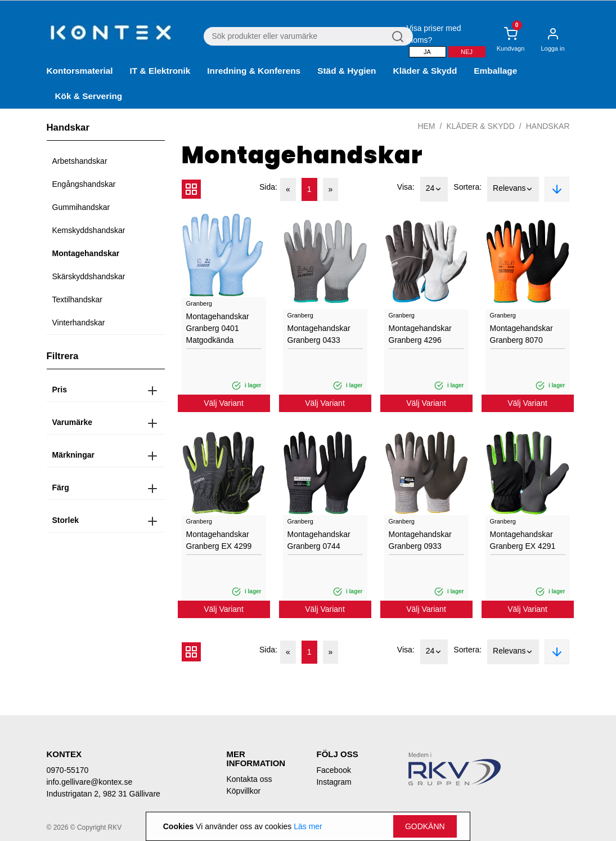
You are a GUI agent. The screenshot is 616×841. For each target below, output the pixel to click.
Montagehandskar (86, 253)
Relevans (513, 189)
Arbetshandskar (80, 161)
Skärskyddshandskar (89, 276)
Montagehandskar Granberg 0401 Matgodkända (218, 328)
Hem (426, 126)
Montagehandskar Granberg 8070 (521, 334)
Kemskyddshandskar (89, 230)
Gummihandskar (81, 207)
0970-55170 (68, 770)
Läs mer (308, 826)
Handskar (548, 126)
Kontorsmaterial (80, 71)
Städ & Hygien (347, 71)
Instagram (334, 782)
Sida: (268, 187)
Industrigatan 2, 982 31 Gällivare (104, 794)
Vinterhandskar (79, 323)
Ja (427, 52)
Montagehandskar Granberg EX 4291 (523, 540)
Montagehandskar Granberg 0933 (420, 540)
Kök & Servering (89, 96)
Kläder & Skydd (425, 71)
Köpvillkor (243, 791)
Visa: (406, 187)
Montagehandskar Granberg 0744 (319, 540)
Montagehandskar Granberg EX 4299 (219, 540)
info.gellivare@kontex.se (90, 782)
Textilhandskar (78, 299)
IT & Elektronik (160, 71)
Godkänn (425, 826)
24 (434, 189)
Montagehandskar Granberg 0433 (319, 334)
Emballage (495, 71)
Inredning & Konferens (254, 71)
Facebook (333, 770)
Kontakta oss (249, 779)
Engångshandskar (84, 184)
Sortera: (467, 187)
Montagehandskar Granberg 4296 (420, 334)
